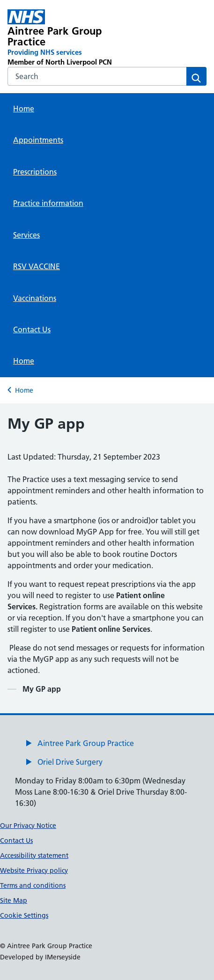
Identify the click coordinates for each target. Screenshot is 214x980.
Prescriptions (35, 172)
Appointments (38, 140)
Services (26, 235)
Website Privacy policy (34, 870)
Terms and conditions (33, 885)
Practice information (48, 203)
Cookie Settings (24, 915)
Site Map (14, 900)
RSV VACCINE (37, 266)
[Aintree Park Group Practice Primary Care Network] (67, 38)
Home (24, 109)
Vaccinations (35, 298)
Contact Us (32, 329)
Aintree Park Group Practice (86, 743)
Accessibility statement (34, 856)
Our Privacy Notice (28, 826)
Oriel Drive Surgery (70, 762)
